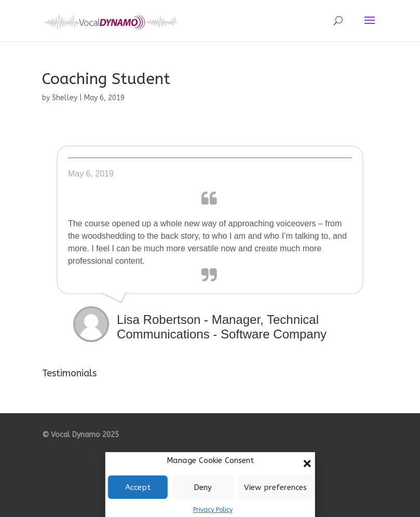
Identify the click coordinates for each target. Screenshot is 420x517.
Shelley (65, 98)
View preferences (275, 487)
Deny (203, 487)
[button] (307, 464)
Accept (138, 487)
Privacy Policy (213, 510)
